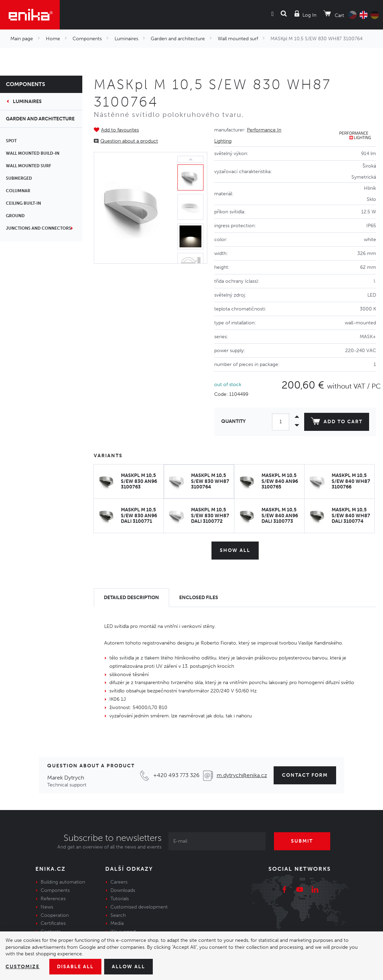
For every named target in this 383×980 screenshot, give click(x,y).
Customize (23, 967)
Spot (12, 141)
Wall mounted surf (238, 39)
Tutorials (120, 899)
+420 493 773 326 (176, 775)
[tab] (131, 598)
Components (87, 39)
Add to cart (337, 423)
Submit (302, 841)
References (53, 899)
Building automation (63, 882)
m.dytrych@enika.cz (242, 775)
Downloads (123, 890)
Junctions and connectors (40, 228)
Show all (235, 550)
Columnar (19, 191)
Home (53, 39)
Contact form (305, 775)
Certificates (53, 923)
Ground (16, 216)
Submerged (20, 178)
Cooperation (55, 915)
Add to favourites (120, 130)
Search (118, 915)
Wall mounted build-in (34, 153)
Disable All (75, 967)
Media (117, 923)
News (47, 907)
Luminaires (126, 39)
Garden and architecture (178, 39)
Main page (22, 39)
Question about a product (129, 141)
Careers (119, 882)
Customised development (139, 907)
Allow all (128, 967)
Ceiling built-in (24, 203)
